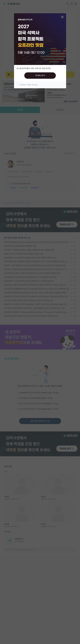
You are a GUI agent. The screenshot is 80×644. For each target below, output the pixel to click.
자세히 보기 (40, 75)
